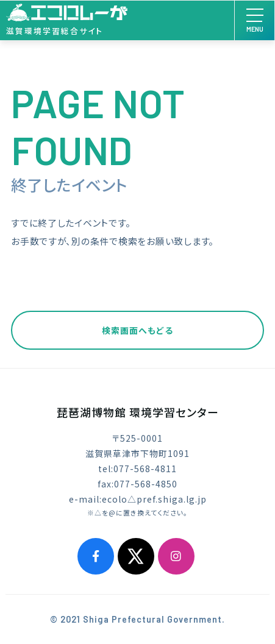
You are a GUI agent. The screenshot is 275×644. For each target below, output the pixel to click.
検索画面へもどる (137, 330)
